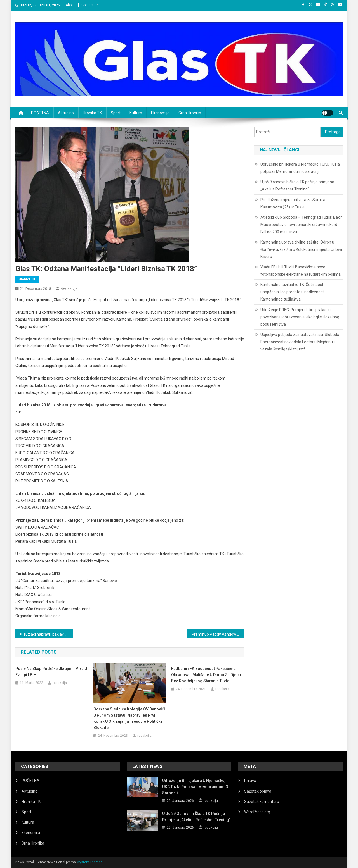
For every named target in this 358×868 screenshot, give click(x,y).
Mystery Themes (90, 862)
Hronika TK (92, 113)
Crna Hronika (190, 113)
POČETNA (40, 113)
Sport (116, 113)
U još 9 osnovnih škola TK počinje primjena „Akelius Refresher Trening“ (297, 185)
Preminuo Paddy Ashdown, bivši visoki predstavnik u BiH (218, 634)
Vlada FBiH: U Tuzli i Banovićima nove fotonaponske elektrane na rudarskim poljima (301, 271)
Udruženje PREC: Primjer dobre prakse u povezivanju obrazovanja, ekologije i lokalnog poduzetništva (300, 317)
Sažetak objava (258, 791)
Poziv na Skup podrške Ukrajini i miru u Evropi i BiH (51, 672)
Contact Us (90, 5)
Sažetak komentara (262, 802)
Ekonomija (160, 113)
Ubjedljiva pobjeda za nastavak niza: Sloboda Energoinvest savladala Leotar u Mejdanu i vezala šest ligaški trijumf (300, 342)
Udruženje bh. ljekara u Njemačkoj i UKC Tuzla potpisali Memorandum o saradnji (300, 168)
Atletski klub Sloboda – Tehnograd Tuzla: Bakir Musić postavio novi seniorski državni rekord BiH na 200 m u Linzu (301, 225)
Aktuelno (66, 113)
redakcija (69, 288)
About (70, 5)
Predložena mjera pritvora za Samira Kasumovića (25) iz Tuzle (293, 203)
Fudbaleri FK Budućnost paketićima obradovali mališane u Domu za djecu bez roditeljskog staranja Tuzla (206, 675)
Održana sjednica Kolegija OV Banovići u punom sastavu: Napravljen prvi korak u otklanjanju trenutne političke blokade (129, 718)
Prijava (250, 781)
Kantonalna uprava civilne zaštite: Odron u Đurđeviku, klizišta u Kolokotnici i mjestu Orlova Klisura (301, 249)
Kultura (136, 113)
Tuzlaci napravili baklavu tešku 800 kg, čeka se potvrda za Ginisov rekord (48, 634)
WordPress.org (257, 812)
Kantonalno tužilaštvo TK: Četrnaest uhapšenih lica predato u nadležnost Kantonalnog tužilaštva (292, 292)
